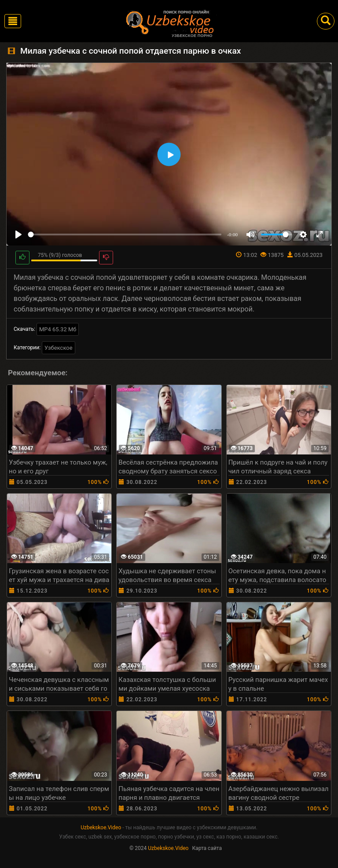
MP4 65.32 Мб (58, 329)
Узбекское (59, 348)
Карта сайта (207, 848)
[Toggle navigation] (13, 21)
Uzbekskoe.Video (101, 828)
